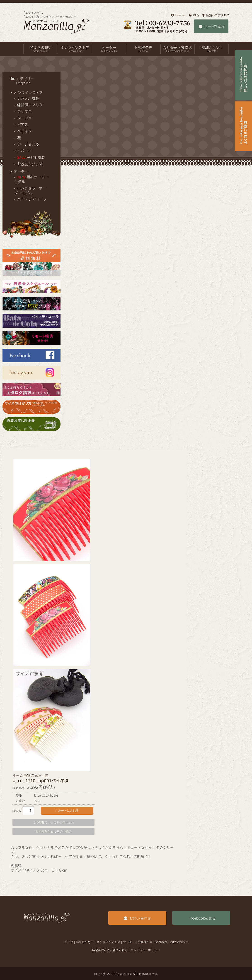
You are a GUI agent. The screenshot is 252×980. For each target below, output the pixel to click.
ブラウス (24, 111)
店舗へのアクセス (216, 15)
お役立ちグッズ (30, 164)
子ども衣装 (31, 157)
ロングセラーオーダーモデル (30, 190)
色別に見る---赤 (36, 775)
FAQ (194, 15)
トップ (69, 942)
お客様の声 (143, 49)
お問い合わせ (211, 49)
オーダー (109, 49)
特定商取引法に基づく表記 (53, 831)
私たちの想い (41, 49)
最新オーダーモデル (31, 179)
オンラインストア (75, 49)
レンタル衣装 (28, 98)
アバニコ (24, 151)
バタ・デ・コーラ (32, 199)
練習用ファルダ (30, 105)
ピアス (23, 124)
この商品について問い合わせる (53, 822)
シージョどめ (28, 144)
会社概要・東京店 (177, 49)
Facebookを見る (202, 918)
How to (178, 15)
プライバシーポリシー (145, 950)
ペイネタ (24, 131)
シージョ (24, 118)
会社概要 (161, 942)
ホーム (18, 775)
